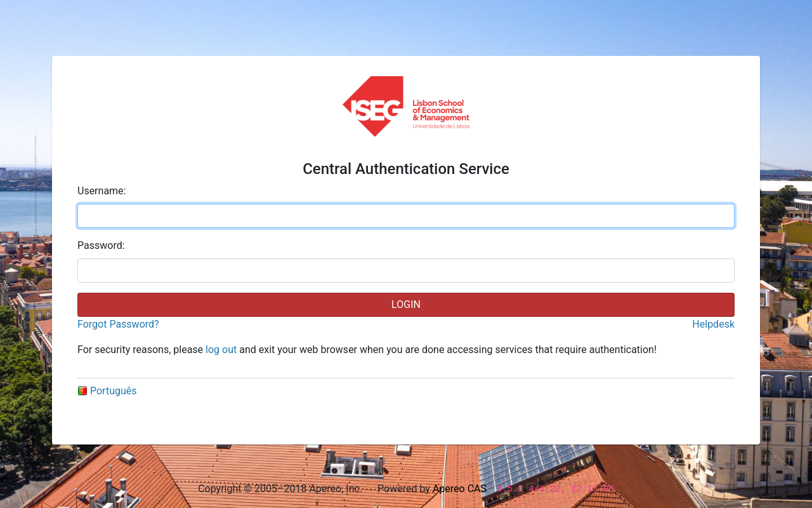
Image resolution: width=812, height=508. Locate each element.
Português (107, 391)
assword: (101, 245)
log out (221, 350)
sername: (101, 191)
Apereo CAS (460, 489)
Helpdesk (713, 324)
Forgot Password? (118, 324)
